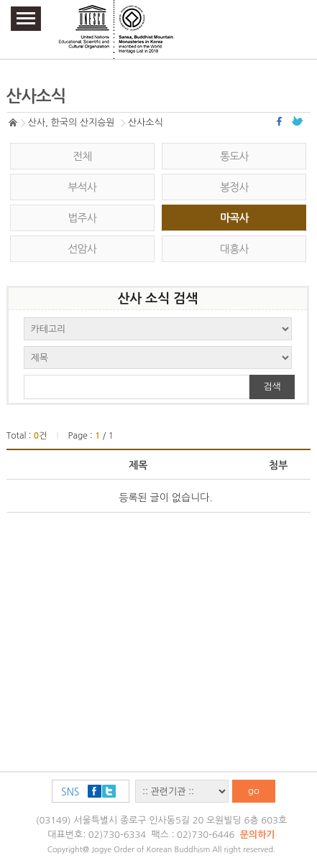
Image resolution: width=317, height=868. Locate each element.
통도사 (234, 156)
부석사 (82, 187)
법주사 (82, 218)
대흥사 (234, 249)
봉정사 (234, 187)
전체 (82, 156)
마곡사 (234, 218)
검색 (272, 387)
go (254, 791)
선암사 (82, 249)
